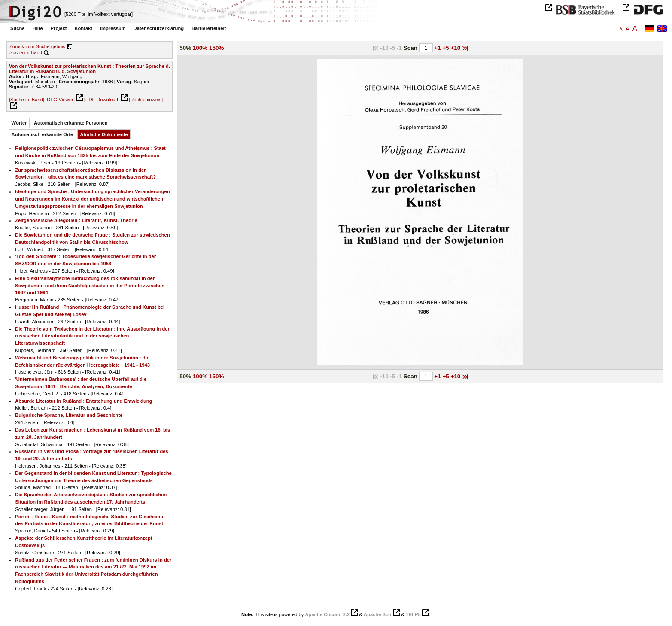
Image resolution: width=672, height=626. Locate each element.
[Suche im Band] (27, 100)
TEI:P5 (413, 614)
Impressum (113, 28)
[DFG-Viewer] (60, 100)
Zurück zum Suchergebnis (37, 46)
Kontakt (83, 28)
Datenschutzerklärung (159, 28)
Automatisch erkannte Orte (43, 134)
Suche (18, 28)
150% (216, 48)
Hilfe (37, 28)
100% (200, 48)
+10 (456, 48)
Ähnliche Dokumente (104, 134)
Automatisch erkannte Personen (71, 123)
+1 (438, 48)
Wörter (19, 123)
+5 (446, 48)
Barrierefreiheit (209, 28)
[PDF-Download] (102, 100)
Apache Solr (378, 614)
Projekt (59, 28)
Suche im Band (26, 52)
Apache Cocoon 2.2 (327, 614)
